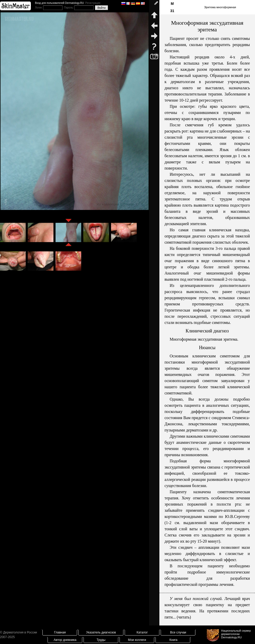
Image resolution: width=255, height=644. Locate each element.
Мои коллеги (137, 640)
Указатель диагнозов (101, 632)
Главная (60, 632)
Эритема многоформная (220, 7)
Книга (173, 640)
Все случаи (178, 632)
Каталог (142, 632)
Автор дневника (65, 640)
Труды (101, 640)
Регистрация (93, 3)
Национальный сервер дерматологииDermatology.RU (236, 634)
